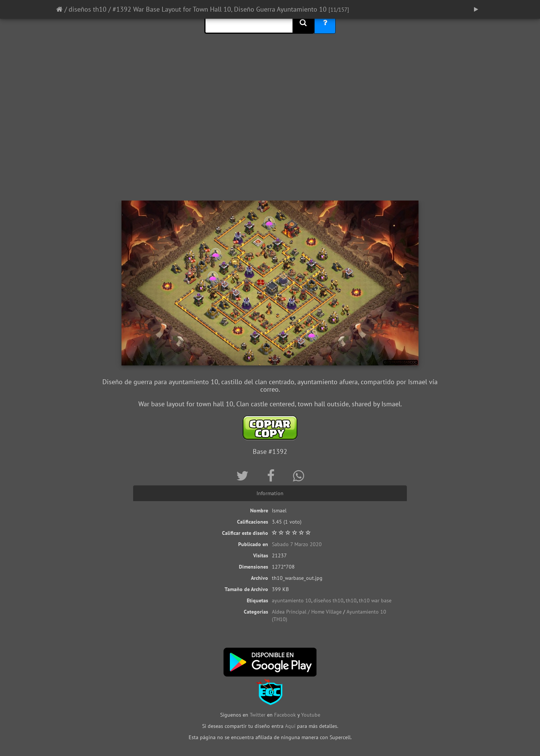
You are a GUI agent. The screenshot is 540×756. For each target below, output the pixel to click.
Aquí (290, 726)
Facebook (285, 715)
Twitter (258, 715)
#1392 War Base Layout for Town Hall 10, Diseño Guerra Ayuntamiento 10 (220, 9)
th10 (351, 600)
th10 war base (375, 600)
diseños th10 (88, 9)
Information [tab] (270, 493)
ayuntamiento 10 (292, 600)
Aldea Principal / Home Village (307, 612)
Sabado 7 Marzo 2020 (297, 544)
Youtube (311, 715)
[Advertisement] (270, 141)
